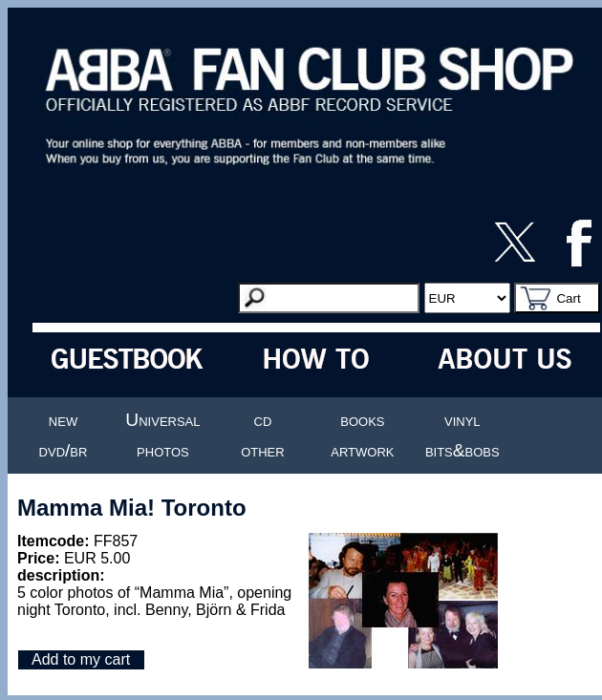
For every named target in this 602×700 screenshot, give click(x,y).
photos (163, 450)
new (63, 420)
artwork (362, 450)
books (362, 420)
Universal (162, 420)
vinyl (462, 420)
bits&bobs (462, 450)
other (263, 450)
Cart (568, 298)
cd (263, 420)
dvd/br (64, 450)
